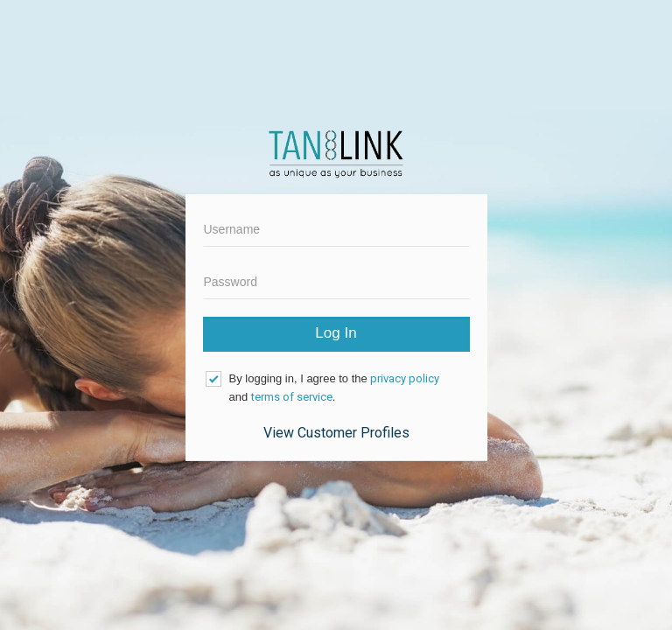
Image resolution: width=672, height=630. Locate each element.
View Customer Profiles (336, 433)
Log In (336, 333)
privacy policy (405, 378)
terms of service (292, 397)
